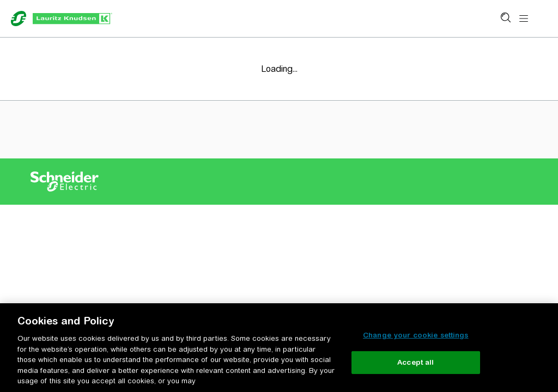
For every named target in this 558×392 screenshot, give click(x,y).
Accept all (416, 362)
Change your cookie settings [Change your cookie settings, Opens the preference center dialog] (416, 335)
